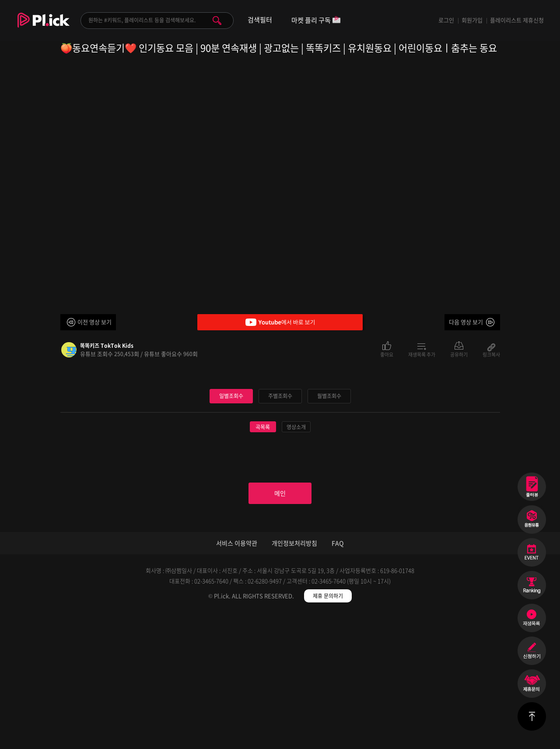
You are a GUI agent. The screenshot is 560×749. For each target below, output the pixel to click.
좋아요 (387, 354)
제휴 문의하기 (328, 731)
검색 (217, 21)
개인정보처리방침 (294, 679)
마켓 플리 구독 (316, 21)
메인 (280, 627)
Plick (44, 27)
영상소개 (296, 559)
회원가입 (472, 20)
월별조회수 (329, 527)
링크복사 (491, 354)
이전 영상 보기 (94, 322)
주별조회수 (280, 527)
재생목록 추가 (422, 354)
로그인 (446, 20)
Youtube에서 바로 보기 (280, 322)
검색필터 (260, 20)
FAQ (338, 679)
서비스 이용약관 (237, 679)
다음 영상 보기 (466, 322)
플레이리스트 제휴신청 (517, 20)
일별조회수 (231, 527)
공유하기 (459, 354)
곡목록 (263, 559)
